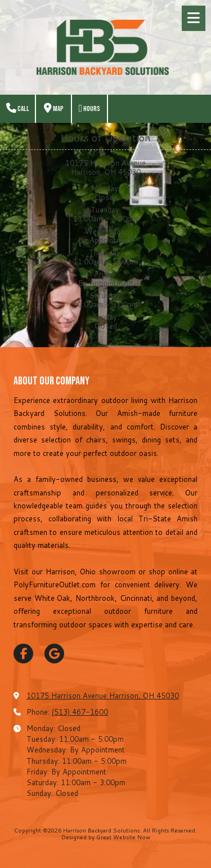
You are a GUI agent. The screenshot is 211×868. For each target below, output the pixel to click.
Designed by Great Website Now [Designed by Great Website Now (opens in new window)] (106, 837)
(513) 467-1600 (80, 712)
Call (18, 108)
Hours (90, 108)
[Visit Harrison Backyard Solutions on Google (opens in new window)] (54, 654)
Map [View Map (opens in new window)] (54, 108)
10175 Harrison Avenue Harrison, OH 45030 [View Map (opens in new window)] (103, 696)
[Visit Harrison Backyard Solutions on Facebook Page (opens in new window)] (23, 654)
